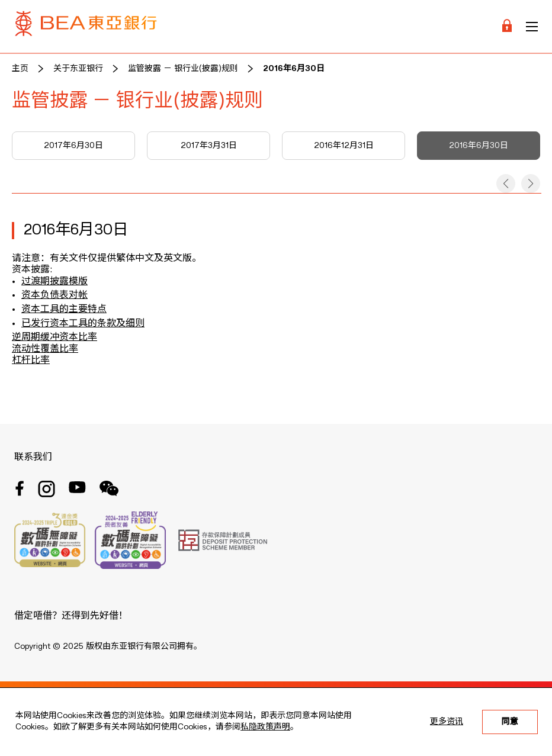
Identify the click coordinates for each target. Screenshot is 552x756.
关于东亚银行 (78, 69)
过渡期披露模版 (54, 282)
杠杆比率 (31, 361)
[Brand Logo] (86, 26)
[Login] (507, 26)
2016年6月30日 (294, 69)
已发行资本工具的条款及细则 (83, 324)
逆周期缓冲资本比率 (54, 337)
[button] (506, 184)
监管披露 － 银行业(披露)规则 (183, 69)
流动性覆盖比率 (45, 349)
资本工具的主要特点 (64, 310)
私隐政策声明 (265, 727)
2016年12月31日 (344, 146)
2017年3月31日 (209, 146)
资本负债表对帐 (54, 295)
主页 (20, 69)
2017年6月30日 (73, 146)
